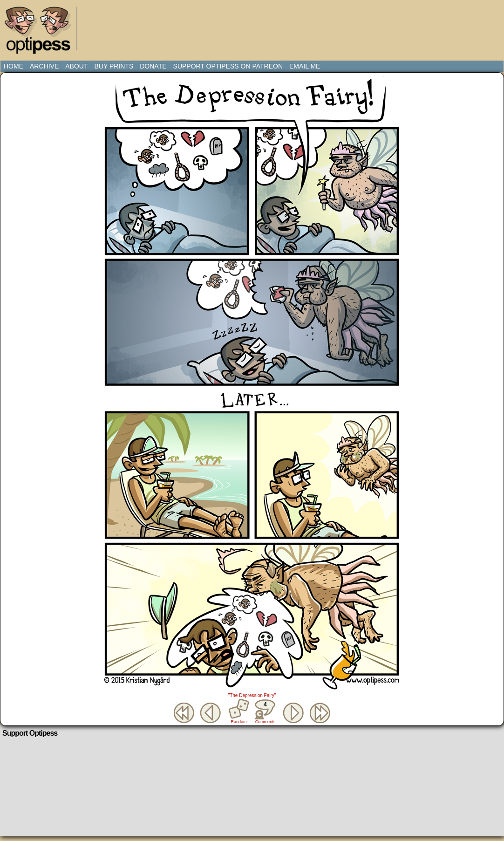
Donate (153, 66)
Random (239, 722)
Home (14, 66)
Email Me (305, 66)
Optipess (42, 33)
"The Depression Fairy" (252, 695)
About (76, 66)
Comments (265, 711)
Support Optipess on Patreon (228, 66)
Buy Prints (114, 66)
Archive (44, 66)
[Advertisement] (254, 26)
